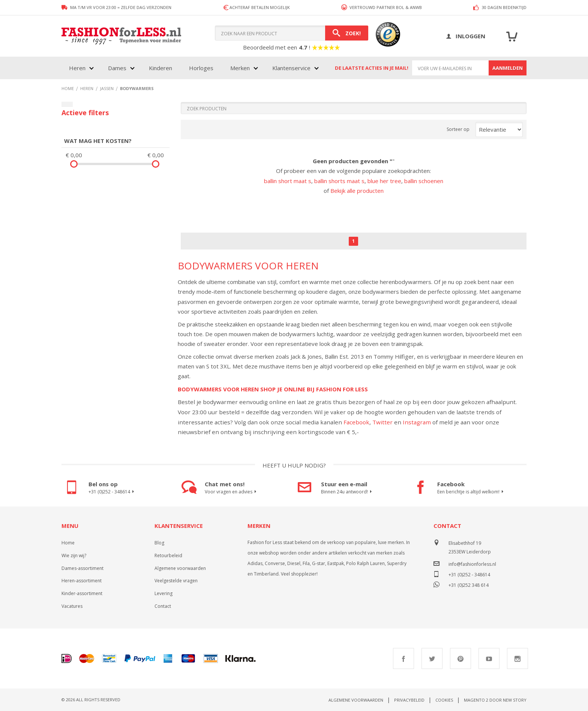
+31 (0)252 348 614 (469, 584)
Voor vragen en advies (232, 492)
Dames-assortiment (82, 568)
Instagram (417, 422)
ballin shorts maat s (339, 181)
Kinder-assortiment (82, 593)
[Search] (347, 33)
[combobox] (292, 33)
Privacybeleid (409, 700)
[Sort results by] (499, 129)
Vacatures (72, 606)
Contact (163, 606)
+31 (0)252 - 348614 (112, 492)
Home (68, 543)
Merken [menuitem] (240, 68)
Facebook (356, 422)
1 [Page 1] (353, 241)
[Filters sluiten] (67, 104)
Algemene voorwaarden (180, 568)
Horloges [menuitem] (201, 68)
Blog (159, 543)
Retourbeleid (168, 555)
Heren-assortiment (82, 581)
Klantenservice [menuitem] (291, 68)
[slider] (74, 164)
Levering (163, 593)
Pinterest (460, 658)
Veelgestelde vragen (176, 581)
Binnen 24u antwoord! (347, 492)
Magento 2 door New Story (495, 700)
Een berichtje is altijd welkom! (471, 492)
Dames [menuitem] (117, 68)
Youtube (489, 658)
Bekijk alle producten (357, 191)
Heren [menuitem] (77, 68)
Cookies (444, 700)
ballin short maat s (288, 181)
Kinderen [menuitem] (160, 68)
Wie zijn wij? (74, 555)
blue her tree (384, 181)
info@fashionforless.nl (472, 564)
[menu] (193, 68)
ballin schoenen (424, 181)
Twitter (382, 422)
